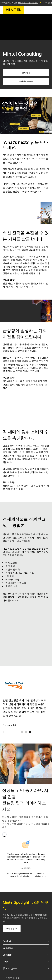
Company (26, 948)
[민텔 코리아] (14, 10)
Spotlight (26, 955)
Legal (26, 962)
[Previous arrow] (3, 732)
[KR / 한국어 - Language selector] (26, 968)
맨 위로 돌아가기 (11, 978)
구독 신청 (12, 928)
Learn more (26, 868)
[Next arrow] (49, 732)
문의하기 (26, 73)
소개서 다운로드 (26, 81)
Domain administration (40, 875)
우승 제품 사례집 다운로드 (28, 3)
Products (26, 941)
